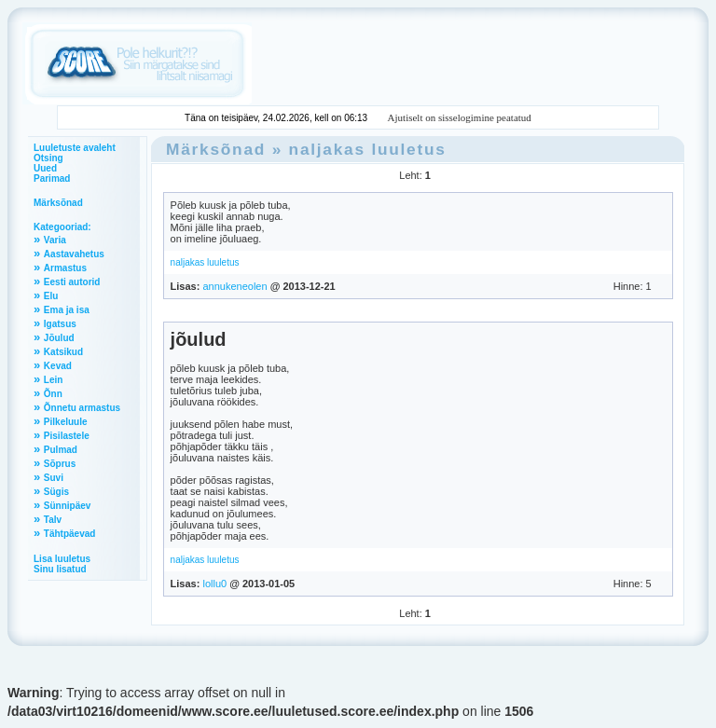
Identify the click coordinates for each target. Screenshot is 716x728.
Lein (54, 380)
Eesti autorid (72, 282)
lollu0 (214, 584)
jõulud (199, 339)
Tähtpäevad (70, 534)
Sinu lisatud (60, 569)
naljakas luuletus (368, 149)
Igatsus (60, 324)
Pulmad (61, 450)
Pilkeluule (66, 422)
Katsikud (63, 352)
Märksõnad (58, 203)
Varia (55, 240)
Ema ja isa (67, 310)
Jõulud (59, 338)
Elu (51, 296)
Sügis (56, 492)
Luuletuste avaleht (75, 148)
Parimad (52, 179)
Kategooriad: (62, 227)
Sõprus (60, 464)
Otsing (48, 158)
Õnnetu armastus (82, 408)
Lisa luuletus (62, 559)
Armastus (65, 268)
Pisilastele (67, 436)
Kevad (58, 366)
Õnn (53, 394)
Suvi (54, 478)
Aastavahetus (74, 254)
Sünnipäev (68, 506)
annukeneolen (234, 286)
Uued (45, 168)
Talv (53, 520)
